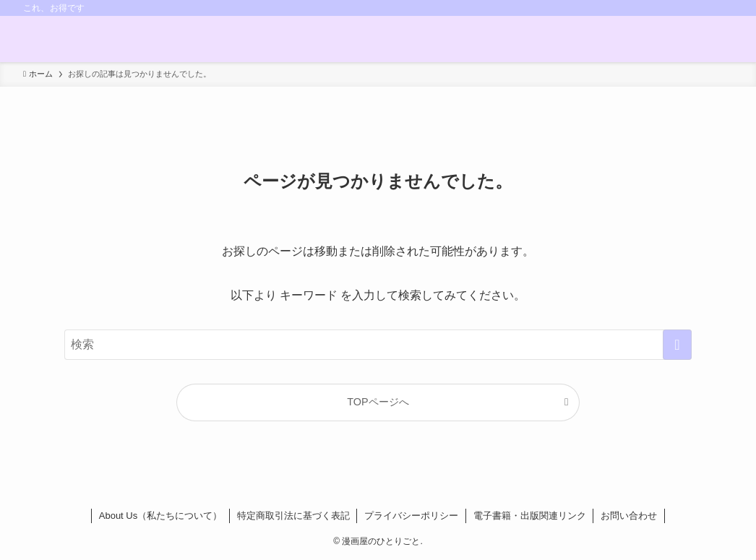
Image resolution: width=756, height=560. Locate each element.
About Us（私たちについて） (160, 516)
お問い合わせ (629, 516)
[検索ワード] (378, 345)
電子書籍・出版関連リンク (530, 516)
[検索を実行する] (677, 345)
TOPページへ (378, 402)
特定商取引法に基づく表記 (293, 516)
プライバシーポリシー (411, 516)
